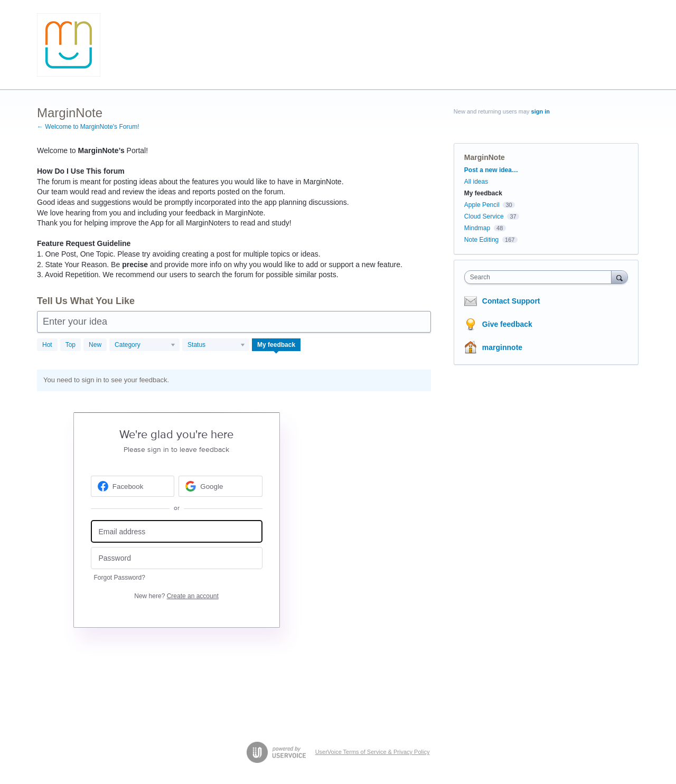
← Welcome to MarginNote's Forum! (88, 127)
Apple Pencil (482, 205)
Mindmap (477, 228)
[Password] (177, 558)
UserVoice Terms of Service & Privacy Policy (373, 752)
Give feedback (507, 324)
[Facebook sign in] (133, 486)
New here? (176, 596)
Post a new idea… (491, 170)
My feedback (276, 345)
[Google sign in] (220, 486)
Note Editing (481, 240)
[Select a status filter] (216, 345)
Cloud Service (484, 216)
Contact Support (511, 301)
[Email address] (177, 531)
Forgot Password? (120, 578)
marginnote (502, 347)
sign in (541, 111)
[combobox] (541, 277)
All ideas (476, 182)
